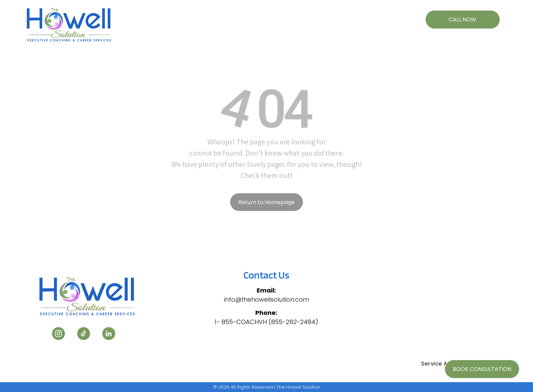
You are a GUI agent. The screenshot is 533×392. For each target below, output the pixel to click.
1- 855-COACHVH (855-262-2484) (266, 322)
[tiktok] (84, 334)
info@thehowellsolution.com (266, 299)
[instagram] (58, 334)
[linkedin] (109, 334)
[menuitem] (173, 16)
